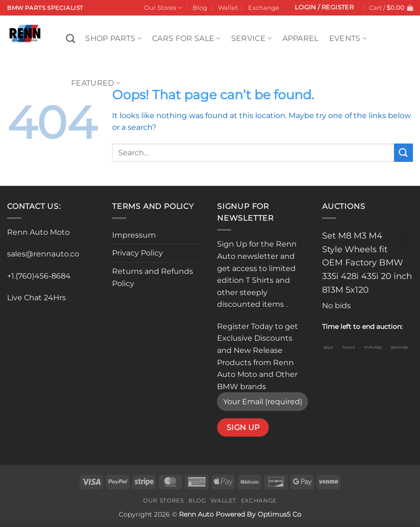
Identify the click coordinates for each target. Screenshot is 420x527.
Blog (200, 8)
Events (348, 38)
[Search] (70, 38)
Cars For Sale (186, 38)
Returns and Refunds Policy (153, 277)
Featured (96, 83)
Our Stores (163, 8)
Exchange (264, 8)
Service (252, 38)
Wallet (228, 8)
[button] (324, 8)
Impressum (134, 235)
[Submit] (404, 153)
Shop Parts (113, 38)
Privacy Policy (137, 253)
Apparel (301, 38)
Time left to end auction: (362, 327)
